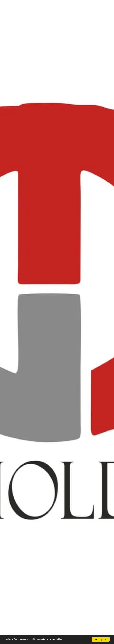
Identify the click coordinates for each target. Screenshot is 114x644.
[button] (101, 6)
